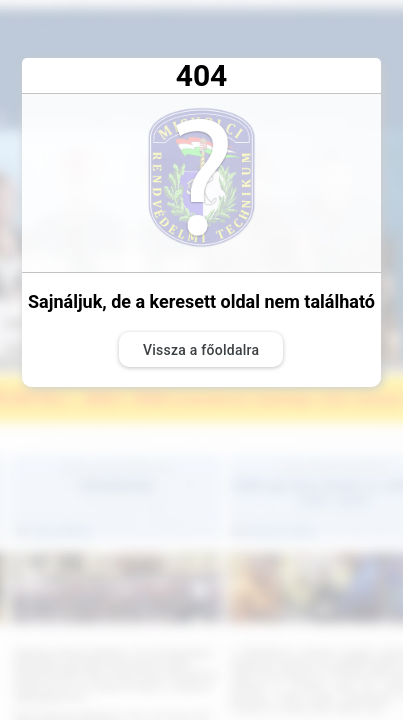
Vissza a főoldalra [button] (201, 350)
